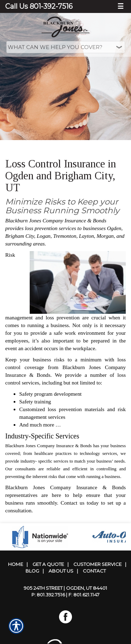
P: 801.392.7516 (48, 595)
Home (16, 564)
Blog (32, 571)
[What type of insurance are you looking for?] (66, 47)
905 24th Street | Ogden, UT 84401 (65, 588)
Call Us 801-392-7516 (39, 6)
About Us (61, 571)
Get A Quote (48, 564)
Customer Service (97, 564)
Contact (94, 571)
